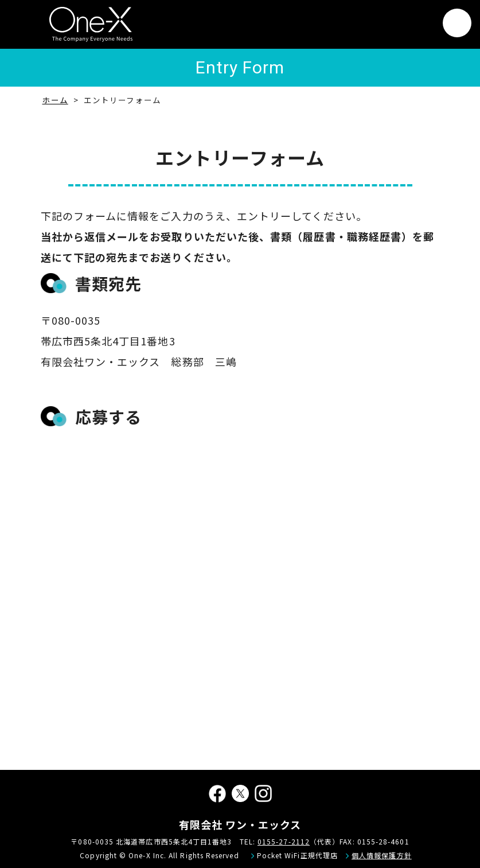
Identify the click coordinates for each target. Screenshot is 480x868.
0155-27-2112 (284, 841)
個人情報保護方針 (382, 855)
